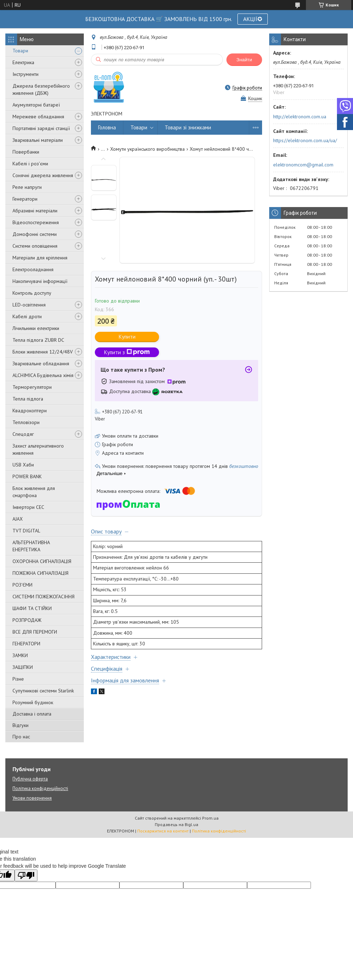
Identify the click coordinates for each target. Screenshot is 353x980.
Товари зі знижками (188, 127)
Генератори (25, 199)
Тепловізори (26, 422)
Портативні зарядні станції (41, 128)
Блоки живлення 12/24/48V (43, 352)
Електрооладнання (33, 269)
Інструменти (25, 74)
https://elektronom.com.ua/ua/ (305, 140)
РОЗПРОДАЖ (27, 620)
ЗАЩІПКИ (23, 667)
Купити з (127, 352)
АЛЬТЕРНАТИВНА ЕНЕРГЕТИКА (31, 546)
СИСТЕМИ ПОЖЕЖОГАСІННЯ (44, 597)
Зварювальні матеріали (38, 140)
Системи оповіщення (35, 246)
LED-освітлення (29, 305)
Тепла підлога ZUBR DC (38, 340)
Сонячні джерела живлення (43, 175)
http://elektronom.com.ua (300, 117)
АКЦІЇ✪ (253, 19)
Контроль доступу (32, 293)
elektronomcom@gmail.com (303, 165)
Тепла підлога (28, 399)
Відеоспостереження (36, 222)
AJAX (18, 519)
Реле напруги (27, 187)
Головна (107, 127)
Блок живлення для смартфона (34, 492)
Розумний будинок (33, 702)
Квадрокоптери (30, 411)
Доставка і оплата (32, 714)
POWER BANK (27, 476)
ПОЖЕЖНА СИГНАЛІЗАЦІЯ (40, 573)
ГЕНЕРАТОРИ (26, 644)
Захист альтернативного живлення (38, 449)
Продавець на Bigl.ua (176, 824)
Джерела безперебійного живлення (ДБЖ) (41, 89)
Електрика (23, 62)
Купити (127, 337)
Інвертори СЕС (28, 507)
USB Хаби (23, 465)
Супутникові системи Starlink (43, 691)
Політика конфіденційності (40, 788)
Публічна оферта (30, 779)
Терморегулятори (32, 387)
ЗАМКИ (20, 655)
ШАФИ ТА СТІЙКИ (32, 608)
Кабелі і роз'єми (30, 164)
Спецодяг (23, 434)
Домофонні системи (35, 234)
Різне (18, 679)
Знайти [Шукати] (244, 60)
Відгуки (21, 725)
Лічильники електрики (36, 328)
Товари (20, 51)
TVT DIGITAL (26, 531)
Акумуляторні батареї (36, 105)
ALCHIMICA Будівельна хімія (43, 375)
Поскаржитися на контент (163, 831)
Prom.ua (210, 818)
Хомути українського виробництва (147, 149)
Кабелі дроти (27, 316)
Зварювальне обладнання (41, 363)
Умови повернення (32, 798)
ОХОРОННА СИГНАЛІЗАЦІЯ (42, 561)
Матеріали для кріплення (40, 258)
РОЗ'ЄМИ (22, 585)
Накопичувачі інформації (40, 281)
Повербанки (26, 152)
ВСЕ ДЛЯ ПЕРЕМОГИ (35, 632)
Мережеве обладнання (38, 117)
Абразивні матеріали (35, 211)
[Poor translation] (26, 875)
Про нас (21, 737)
